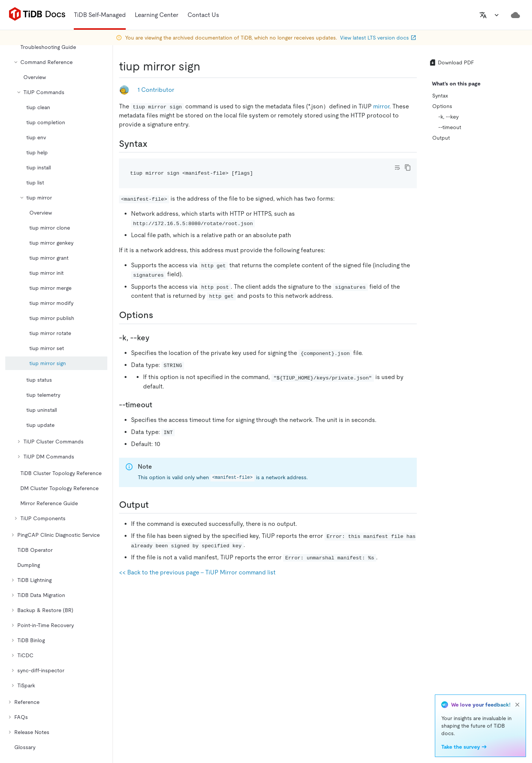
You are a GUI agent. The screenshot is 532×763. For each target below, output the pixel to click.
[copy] (408, 168)
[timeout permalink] (158, 405)
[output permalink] (155, 505)
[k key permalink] (155, 338)
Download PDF (451, 62)
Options (442, 106)
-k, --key (448, 117)
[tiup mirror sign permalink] (206, 66)
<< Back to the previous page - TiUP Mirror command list (197, 572)
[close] (517, 705)
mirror (381, 106)
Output (441, 138)
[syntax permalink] (154, 144)
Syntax (440, 96)
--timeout (450, 127)
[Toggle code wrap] (397, 168)
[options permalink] (159, 315)
